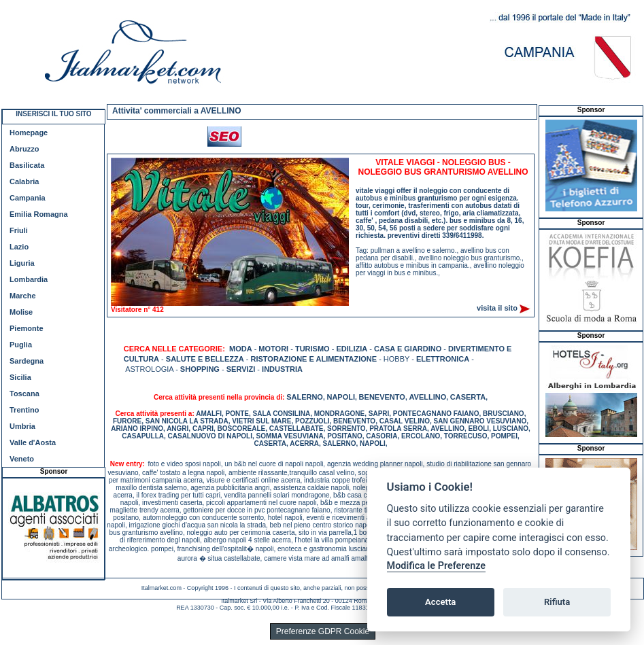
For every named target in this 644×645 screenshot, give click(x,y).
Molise (21, 312)
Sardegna (27, 361)
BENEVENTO (382, 397)
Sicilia (20, 377)
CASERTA (468, 397)
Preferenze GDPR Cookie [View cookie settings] (323, 631)
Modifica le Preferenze (437, 566)
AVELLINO (427, 397)
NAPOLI (341, 397)
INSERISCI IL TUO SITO (53, 114)
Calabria (24, 181)
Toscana (24, 394)
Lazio (19, 247)
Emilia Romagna (39, 214)
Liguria (22, 263)
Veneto (22, 459)
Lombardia (29, 279)
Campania (28, 198)
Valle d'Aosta (33, 442)
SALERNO (305, 397)
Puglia (21, 345)
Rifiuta (557, 602)
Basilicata (27, 165)
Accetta (440, 602)
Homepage (29, 133)
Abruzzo (24, 149)
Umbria (22, 426)
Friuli (19, 230)
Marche (23, 296)
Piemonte (27, 328)
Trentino (24, 410)
